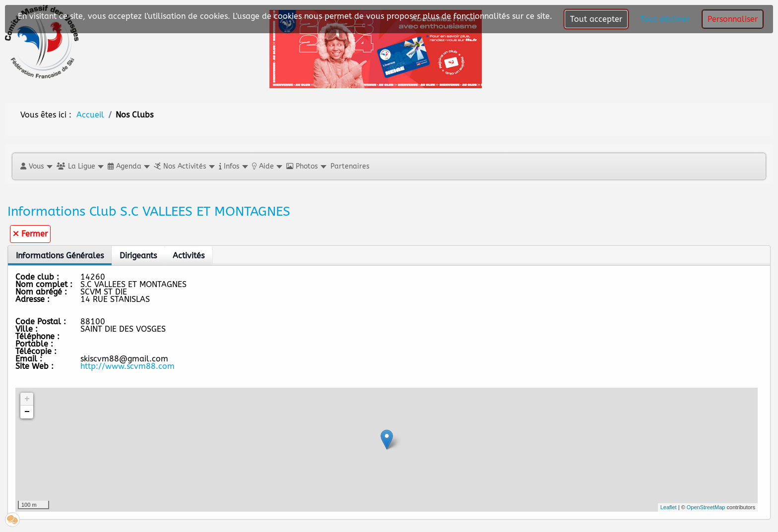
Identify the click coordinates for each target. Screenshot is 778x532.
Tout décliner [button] (665, 19)
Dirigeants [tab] (138, 256)
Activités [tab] (189, 256)
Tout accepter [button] (596, 19)
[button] (36, 166)
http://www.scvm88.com (128, 366)
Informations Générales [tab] (60, 256)
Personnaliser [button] (733, 19)
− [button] (27, 412)
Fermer (30, 234)
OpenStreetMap (706, 507)
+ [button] (27, 399)
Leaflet (669, 507)
